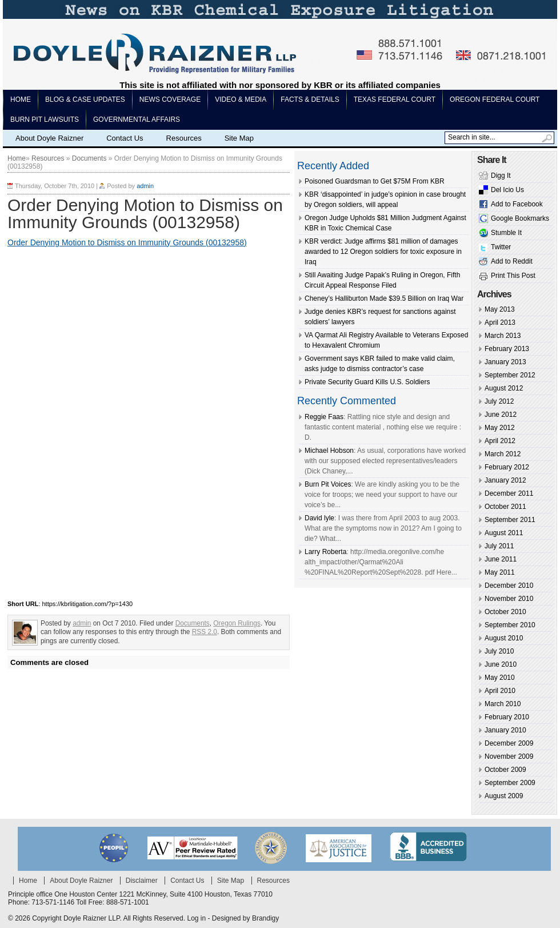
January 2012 (505, 480)
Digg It (501, 176)
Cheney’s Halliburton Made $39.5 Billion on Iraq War (384, 298)
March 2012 (503, 454)
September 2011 (510, 520)
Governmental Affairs (137, 120)
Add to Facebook (517, 204)
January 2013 (505, 362)
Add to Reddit (512, 261)
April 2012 (500, 441)
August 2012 (504, 388)
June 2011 (501, 559)
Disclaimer (142, 881)
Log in (196, 918)
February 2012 (507, 467)
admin (145, 186)
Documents (89, 158)
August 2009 (504, 796)
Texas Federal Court (395, 99)
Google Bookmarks (520, 218)
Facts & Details (310, 99)
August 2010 (504, 638)
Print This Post (513, 276)
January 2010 (505, 730)
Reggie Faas (324, 417)
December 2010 (509, 586)
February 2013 (507, 349)
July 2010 (499, 651)
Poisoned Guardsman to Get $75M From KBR (375, 181)
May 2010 (500, 678)
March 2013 (503, 336)
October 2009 (505, 770)
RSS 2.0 (205, 632)
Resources (184, 138)
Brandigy (265, 918)
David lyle (319, 518)
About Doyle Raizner (49, 138)
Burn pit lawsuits (45, 120)
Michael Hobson (329, 451)
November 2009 (509, 756)
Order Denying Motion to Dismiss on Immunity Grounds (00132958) (127, 242)
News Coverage (170, 99)
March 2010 (503, 704)
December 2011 (509, 493)
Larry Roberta (325, 552)
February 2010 (507, 717)
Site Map (239, 138)
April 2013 (500, 322)
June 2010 (501, 664)
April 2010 (500, 691)
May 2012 (500, 428)
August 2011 (504, 533)
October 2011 (505, 507)
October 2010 (505, 612)
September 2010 (510, 625)
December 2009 (509, 743)
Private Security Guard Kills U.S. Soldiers (367, 382)
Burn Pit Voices (328, 484)
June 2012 (501, 415)
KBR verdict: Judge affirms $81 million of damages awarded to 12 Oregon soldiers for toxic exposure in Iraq (383, 252)
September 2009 (510, 783)
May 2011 (500, 572)
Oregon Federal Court (495, 99)
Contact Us (125, 138)
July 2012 (499, 401)
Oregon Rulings (237, 623)
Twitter (501, 247)
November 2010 (509, 599)
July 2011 (499, 546)
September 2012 (510, 375)
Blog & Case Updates (85, 99)
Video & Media (241, 99)
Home (21, 99)
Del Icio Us (507, 190)
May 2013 (500, 309)
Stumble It (506, 233)
